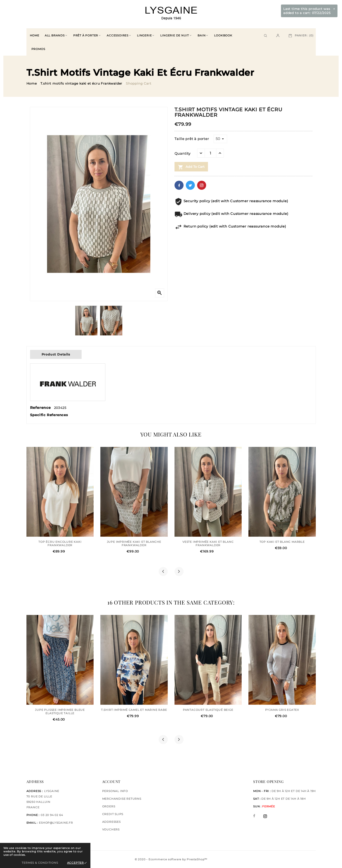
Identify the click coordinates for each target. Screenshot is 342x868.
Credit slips (113, 814)
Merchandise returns (122, 799)
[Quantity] (210, 153)
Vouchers (111, 829)
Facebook (179, 185)
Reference (41, 408)
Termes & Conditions (40, 863)
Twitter (190, 185)
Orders (109, 806)
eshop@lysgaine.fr (56, 823)
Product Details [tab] (56, 354)
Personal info (115, 791)
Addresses (111, 822)
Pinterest (202, 185)
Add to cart (191, 167)
